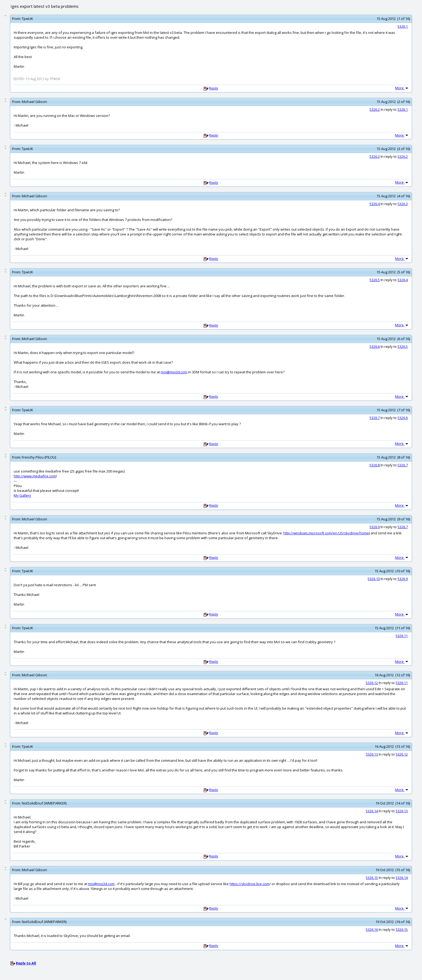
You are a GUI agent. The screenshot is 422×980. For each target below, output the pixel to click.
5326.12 (372, 683)
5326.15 (372, 878)
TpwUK (27, 19)
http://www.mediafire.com (35, 476)
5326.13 (372, 754)
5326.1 (403, 26)
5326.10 (374, 579)
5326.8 (375, 465)
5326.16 (372, 929)
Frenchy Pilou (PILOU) (39, 457)
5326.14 (372, 811)
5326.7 (375, 418)
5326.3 (375, 156)
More (402, 88)
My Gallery (22, 495)
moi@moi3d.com (174, 372)
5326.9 (375, 527)
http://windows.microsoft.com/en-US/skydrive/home (326, 533)
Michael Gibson (34, 102)
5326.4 (375, 204)
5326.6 (375, 346)
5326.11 (402, 636)
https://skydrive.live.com (249, 884)
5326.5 (375, 280)
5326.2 (375, 109)
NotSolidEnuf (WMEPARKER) (44, 803)
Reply (214, 88)
